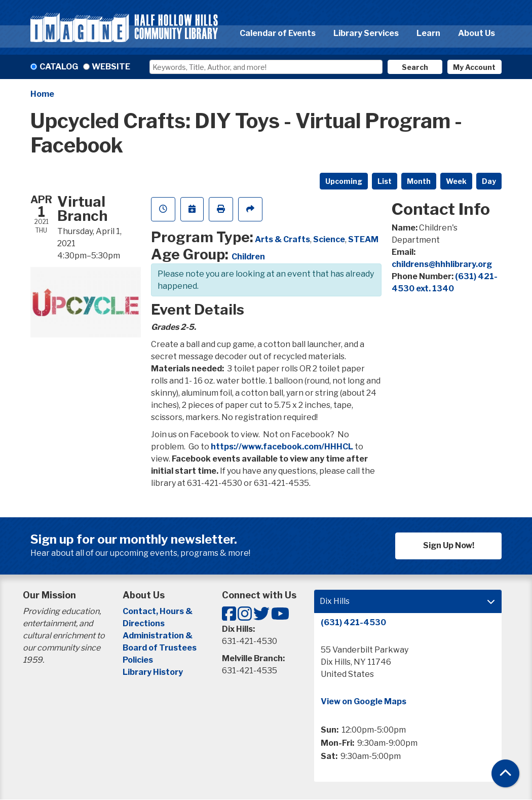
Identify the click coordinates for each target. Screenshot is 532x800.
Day (489, 181)
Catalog (59, 67)
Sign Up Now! (449, 545)
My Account (474, 67)
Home (42, 94)
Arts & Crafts (282, 239)
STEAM (363, 239)
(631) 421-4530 (353, 622)
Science (329, 239)
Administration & (158, 636)
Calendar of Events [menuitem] (278, 33)
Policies (138, 660)
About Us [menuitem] (477, 33)
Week (456, 181)
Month (419, 181)
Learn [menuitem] (428, 33)
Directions (144, 623)
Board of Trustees (160, 648)
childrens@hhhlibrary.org (442, 264)
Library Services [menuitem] (366, 33)
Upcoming (344, 181)
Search (415, 67)
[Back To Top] (505, 773)
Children (248, 257)
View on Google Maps (364, 701)
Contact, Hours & (158, 611)
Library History (153, 672)
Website (111, 67)
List (385, 181)
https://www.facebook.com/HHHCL (282, 447)
